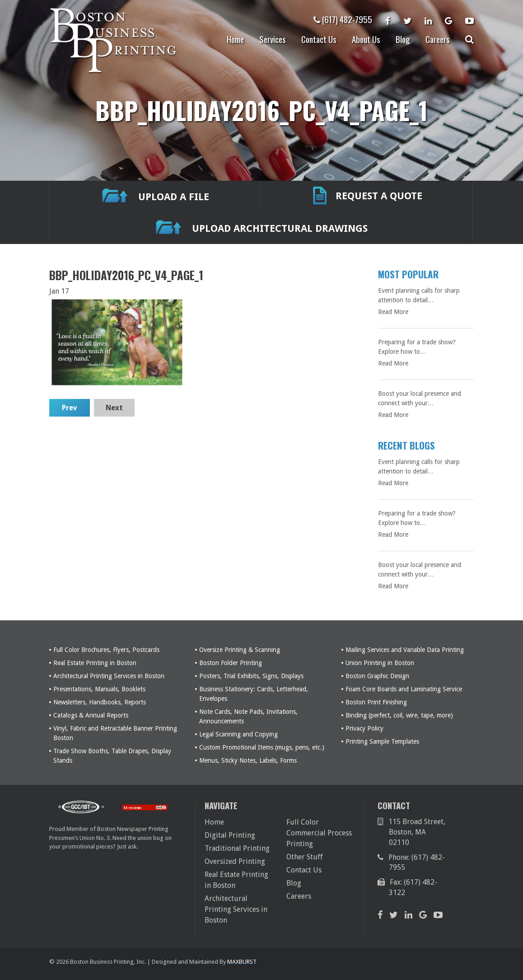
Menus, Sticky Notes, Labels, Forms (248, 760)
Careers (438, 39)
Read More (393, 312)
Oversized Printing (235, 861)
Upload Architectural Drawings (262, 228)
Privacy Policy (364, 728)
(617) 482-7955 (343, 19)
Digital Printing (230, 835)
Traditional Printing (237, 848)
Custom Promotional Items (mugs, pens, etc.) (262, 747)
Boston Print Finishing (376, 702)
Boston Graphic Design (377, 676)
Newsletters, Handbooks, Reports (100, 702)
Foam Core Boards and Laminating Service (404, 689)
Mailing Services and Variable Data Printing (405, 650)
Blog (403, 39)
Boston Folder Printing (231, 663)
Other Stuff (305, 857)
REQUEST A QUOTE (368, 197)
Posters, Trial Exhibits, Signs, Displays (251, 676)
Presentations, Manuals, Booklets (99, 689)
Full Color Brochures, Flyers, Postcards (106, 650)
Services (273, 39)
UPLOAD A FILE (156, 197)
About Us (366, 39)
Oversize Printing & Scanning (240, 650)
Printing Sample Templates (382, 741)
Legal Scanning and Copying (238, 734)
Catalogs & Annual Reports (91, 715)
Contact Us (319, 39)
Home (235, 39)
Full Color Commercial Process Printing (319, 833)
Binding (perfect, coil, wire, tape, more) (399, 715)
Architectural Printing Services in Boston (109, 676)
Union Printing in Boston (380, 663)
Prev (70, 408)
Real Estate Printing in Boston (95, 663)
